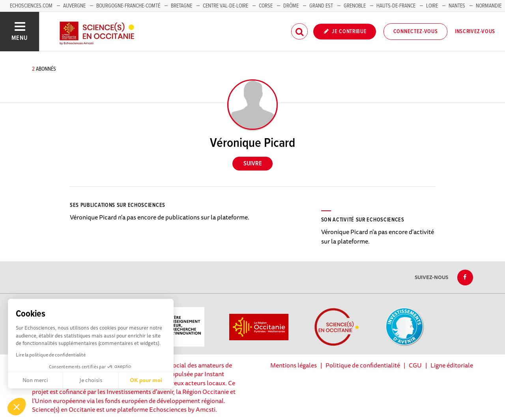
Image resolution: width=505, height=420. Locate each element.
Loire (432, 6)
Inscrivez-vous (475, 32)
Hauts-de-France (396, 6)
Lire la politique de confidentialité (51, 355)
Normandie (489, 6)
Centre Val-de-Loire (225, 6)
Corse (266, 6)
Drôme (291, 6)
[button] (17, 407)
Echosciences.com (31, 6)
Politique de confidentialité (363, 365)
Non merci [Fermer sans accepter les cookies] (35, 380)
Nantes (457, 6)
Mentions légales (294, 365)
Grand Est (321, 6)
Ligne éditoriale (452, 365)
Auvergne (74, 6)
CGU (415, 365)
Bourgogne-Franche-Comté (128, 6)
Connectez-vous (416, 32)
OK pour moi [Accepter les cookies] (146, 380)
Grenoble (355, 6)
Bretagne (181, 6)
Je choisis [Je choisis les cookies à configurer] (91, 380)
